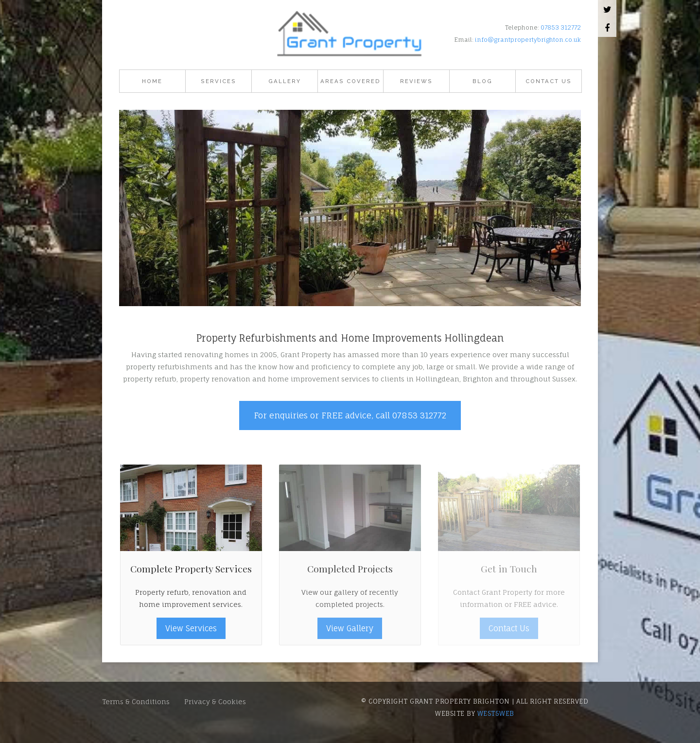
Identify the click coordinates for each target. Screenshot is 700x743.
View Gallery (350, 628)
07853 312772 (561, 27)
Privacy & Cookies (215, 701)
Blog (482, 81)
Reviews (416, 81)
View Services (191, 628)
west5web (496, 713)
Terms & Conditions (136, 701)
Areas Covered (350, 81)
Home (152, 81)
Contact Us (549, 81)
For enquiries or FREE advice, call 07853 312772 (350, 415)
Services (219, 81)
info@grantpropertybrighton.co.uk (528, 40)
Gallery (285, 81)
